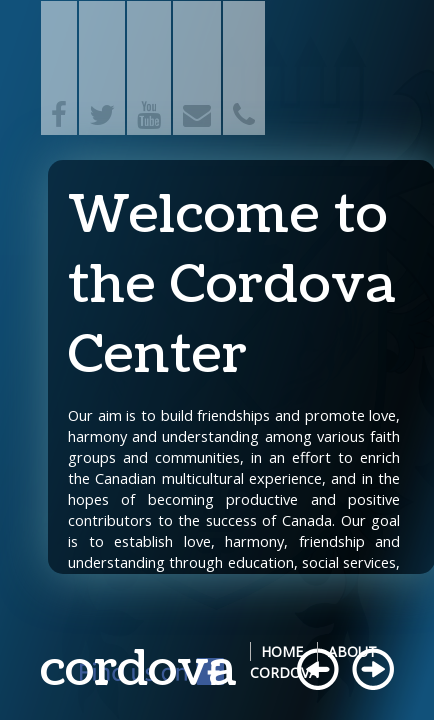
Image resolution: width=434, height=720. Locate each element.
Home (282, 651)
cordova (138, 669)
